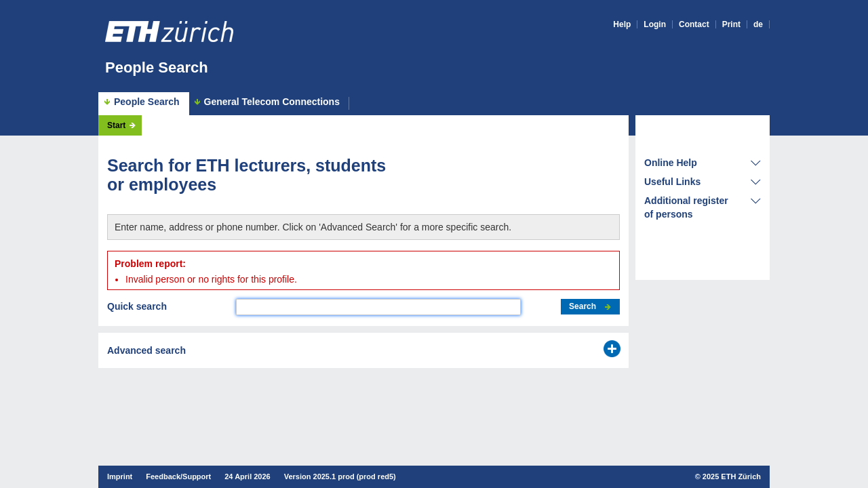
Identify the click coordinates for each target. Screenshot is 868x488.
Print (731, 24)
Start (116, 125)
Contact (694, 24)
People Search (157, 67)
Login (655, 24)
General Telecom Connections (272, 102)
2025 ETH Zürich (732, 476)
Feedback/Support (178, 476)
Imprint (120, 476)
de (758, 24)
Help (622, 24)
